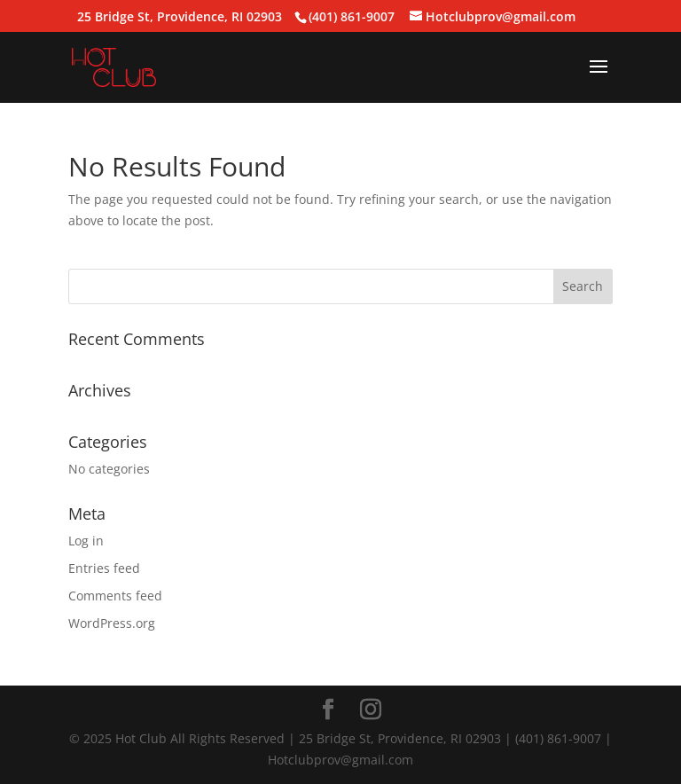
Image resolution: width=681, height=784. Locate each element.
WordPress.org (112, 623)
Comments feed (115, 596)
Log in (86, 541)
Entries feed (104, 568)
